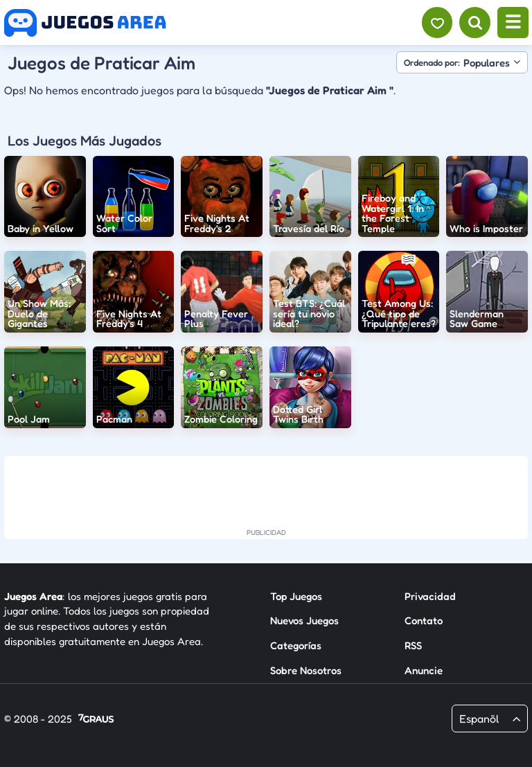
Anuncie (424, 670)
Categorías (296, 645)
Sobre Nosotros (306, 670)
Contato (424, 620)
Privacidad (430, 596)
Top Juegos (296, 596)
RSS (413, 645)
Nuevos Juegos (304, 620)
